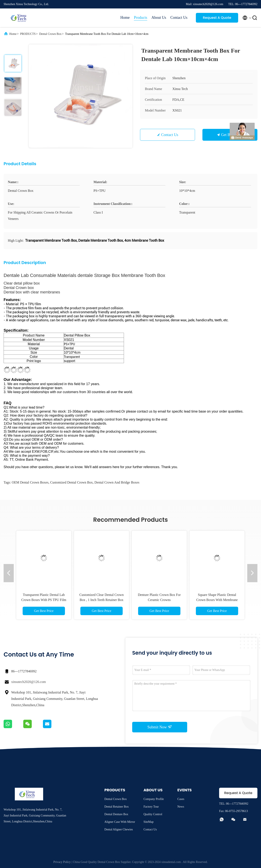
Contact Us (179, 18)
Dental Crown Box (50, 34)
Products (141, 18)
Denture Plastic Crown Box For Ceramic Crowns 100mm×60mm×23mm (159, 600)
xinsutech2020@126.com (29, 682)
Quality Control (153, 814)
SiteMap (149, 822)
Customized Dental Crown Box (71, 482)
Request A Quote (217, 18)
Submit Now (160, 727)
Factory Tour (151, 807)
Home (125, 18)
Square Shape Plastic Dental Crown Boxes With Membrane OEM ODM (217, 600)
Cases (181, 799)
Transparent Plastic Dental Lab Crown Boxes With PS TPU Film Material (44, 600)
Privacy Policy (62, 862)
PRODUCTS (28, 34)
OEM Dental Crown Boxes (30, 482)
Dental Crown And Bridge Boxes (117, 482)
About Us (159, 18)
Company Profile (154, 799)
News (181, 807)
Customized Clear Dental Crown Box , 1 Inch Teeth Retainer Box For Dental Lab (101, 600)
